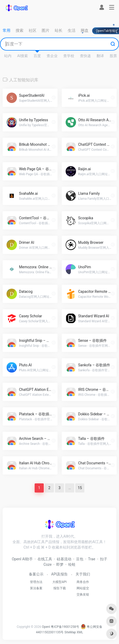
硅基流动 (64, 559)
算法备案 (36, 588)
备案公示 (36, 574)
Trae (92, 559)
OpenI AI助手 (22, 559)
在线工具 (45, 559)
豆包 (80, 559)
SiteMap (70, 632)
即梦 (60, 564)
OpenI (46, 627)
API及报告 (60, 574)
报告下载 (60, 588)
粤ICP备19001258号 (65, 627)
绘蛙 (72, 564)
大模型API (59, 582)
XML (80, 632)
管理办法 (36, 582)
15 (80, 488)
